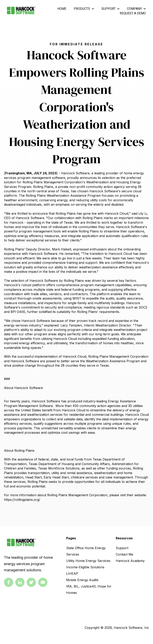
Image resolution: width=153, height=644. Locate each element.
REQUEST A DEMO (133, 13)
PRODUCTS (82, 9)
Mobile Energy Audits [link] (82, 580)
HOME (62, 9)
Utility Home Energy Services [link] (88, 561)
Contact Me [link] (125, 554)
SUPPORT (108, 9)
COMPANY (134, 9)
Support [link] (122, 548)
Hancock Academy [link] (130, 561)
